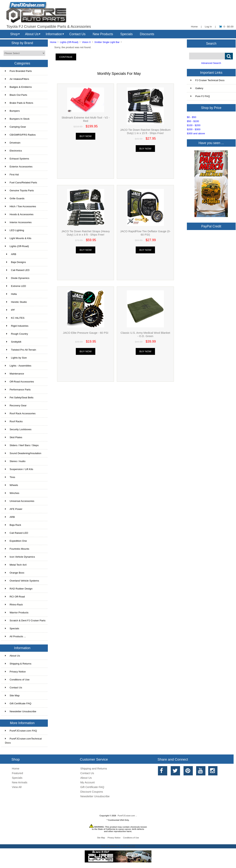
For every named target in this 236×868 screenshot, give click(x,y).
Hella (11, 294)
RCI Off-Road (15, 597)
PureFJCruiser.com (126, 816)
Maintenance (15, 374)
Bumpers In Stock (17, 119)
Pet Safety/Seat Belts (19, 398)
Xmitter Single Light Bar (107, 42)
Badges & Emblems (18, 87)
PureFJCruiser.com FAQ (21, 731)
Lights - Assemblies (18, 366)
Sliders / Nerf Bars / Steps (22, 445)
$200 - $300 (194, 129)
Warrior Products (17, 613)
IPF (10, 310)
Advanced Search (211, 63)
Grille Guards (15, 198)
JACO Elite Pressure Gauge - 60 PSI (85, 333)
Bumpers (12, 111)
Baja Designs (15, 262)
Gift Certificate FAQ (18, 703)
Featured (17, 773)
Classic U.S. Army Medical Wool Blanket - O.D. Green (145, 334)
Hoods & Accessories (19, 214)
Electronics (13, 151)
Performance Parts (18, 390)
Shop (14, 34)
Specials (127, 34)
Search (211, 43)
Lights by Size (16, 358)
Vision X (86, 42)
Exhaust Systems (17, 159)
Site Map (12, 695)
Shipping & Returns (18, 664)
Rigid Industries (17, 326)
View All (17, 787)
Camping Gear (15, 127)
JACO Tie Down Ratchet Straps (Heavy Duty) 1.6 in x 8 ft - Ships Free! (86, 233)
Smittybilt (13, 342)
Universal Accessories (20, 501)
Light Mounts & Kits (18, 238)
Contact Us (77, 34)
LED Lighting (15, 230)
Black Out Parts (16, 95)
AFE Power (14, 509)
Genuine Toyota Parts (19, 190)
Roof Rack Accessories (20, 413)
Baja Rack (13, 525)
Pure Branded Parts (18, 71)
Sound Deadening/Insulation (23, 453)
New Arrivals (20, 782)
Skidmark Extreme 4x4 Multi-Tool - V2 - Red (86, 119)
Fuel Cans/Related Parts (21, 183)
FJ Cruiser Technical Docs (208, 80)
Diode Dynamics (17, 278)
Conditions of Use (17, 680)
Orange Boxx (15, 573)
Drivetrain (13, 143)
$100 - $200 (194, 125)
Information (54, 34)
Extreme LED (15, 286)
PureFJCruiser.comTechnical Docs (23, 741)
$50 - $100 (193, 121)
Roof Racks (14, 421)
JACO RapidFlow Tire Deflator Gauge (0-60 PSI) (145, 233)
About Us (32, 34)
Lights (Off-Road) (69, 42)
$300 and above (196, 133)
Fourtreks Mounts (17, 549)
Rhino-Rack (14, 605)
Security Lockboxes (18, 429)
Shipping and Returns (94, 768)
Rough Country (16, 334)
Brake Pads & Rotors (19, 103)
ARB (11, 254)
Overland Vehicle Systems (22, 581)
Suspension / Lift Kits (19, 469)
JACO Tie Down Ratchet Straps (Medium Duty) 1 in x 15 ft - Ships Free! (145, 131)
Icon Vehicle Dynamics (20, 557)
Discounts (147, 34)
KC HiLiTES (15, 318)
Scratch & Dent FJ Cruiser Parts (25, 620)
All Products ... (15, 636)
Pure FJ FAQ (200, 96)
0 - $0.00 (226, 27)
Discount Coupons (92, 792)
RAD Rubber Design (19, 589)
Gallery (197, 88)
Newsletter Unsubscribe (21, 711)
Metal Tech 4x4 (16, 565)
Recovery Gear (16, 405)
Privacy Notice (15, 672)
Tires (10, 477)
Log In (208, 27)
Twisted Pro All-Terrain (21, 350)
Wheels (11, 485)
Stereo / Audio (15, 461)
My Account (87, 782)
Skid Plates (14, 437)
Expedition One (16, 541)
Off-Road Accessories (19, 382)
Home (194, 27)
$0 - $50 (192, 117)
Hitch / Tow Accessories (21, 206)
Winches (12, 493)
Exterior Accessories (19, 167)
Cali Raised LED (17, 270)
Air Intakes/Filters (17, 79)
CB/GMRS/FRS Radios (20, 135)
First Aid (12, 175)
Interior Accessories (18, 222)
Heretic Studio (16, 302)
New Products (103, 34)
